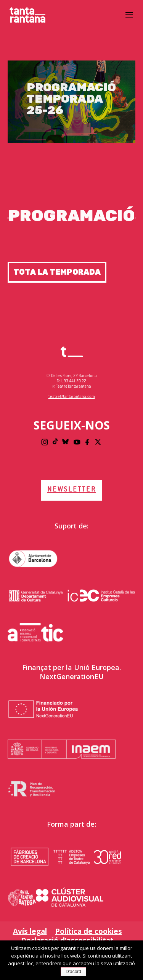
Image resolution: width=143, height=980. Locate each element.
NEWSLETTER (72, 490)
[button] (129, 20)
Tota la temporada (57, 272)
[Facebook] (88, 442)
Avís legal (30, 931)
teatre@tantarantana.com (72, 397)
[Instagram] (45, 442)
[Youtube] (77, 442)
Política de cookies (89, 931)
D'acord (73, 972)
